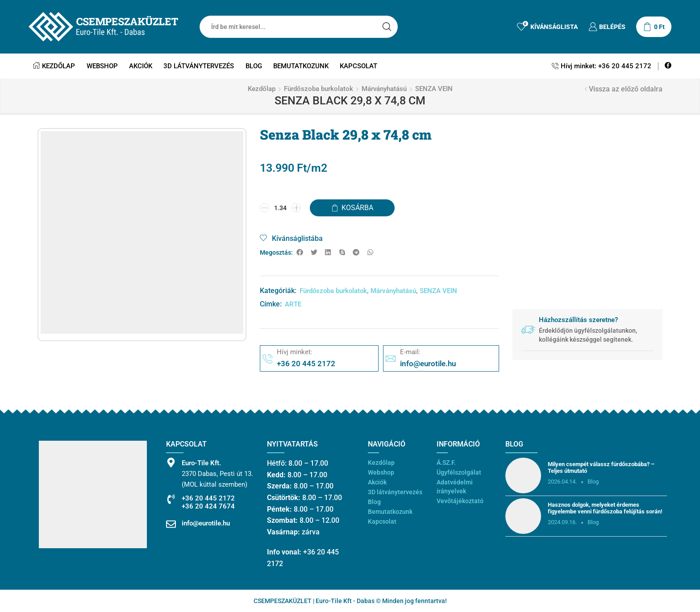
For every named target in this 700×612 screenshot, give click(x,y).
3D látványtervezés (199, 66)
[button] (300, 252)
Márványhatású (384, 89)
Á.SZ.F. (446, 463)
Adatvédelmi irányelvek (455, 487)
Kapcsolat (358, 66)
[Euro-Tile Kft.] (171, 463)
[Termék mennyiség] (280, 208)
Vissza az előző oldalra (626, 89)
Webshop (102, 66)
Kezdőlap (54, 66)
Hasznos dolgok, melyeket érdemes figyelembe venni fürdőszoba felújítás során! (605, 508)
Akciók (141, 66)
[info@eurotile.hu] (171, 524)
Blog (254, 66)
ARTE (293, 304)
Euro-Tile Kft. (201, 463)
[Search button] (387, 27)
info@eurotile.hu (206, 523)
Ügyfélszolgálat (459, 472)
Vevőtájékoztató (460, 501)
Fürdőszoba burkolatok (319, 89)
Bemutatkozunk (301, 66)
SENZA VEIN (434, 89)
